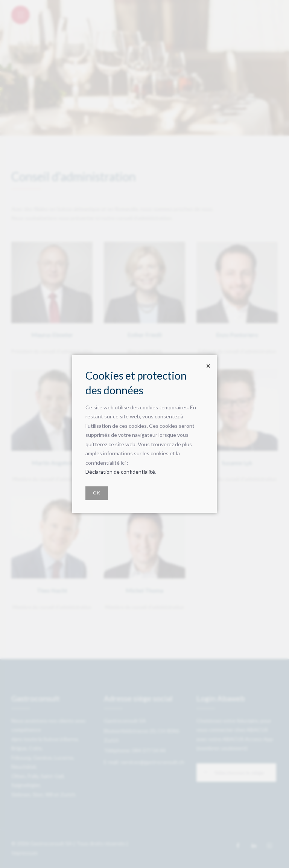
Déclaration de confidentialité (120, 472)
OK (97, 493)
